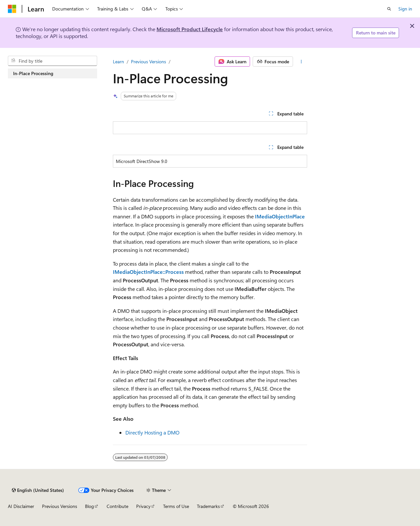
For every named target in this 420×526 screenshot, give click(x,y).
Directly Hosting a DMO (152, 432)
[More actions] (301, 62)
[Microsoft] (12, 9)
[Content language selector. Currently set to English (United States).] (38, 490)
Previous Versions (148, 61)
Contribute (117, 506)
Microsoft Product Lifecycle (190, 29)
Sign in (405, 9)
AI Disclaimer (21, 506)
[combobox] (52, 61)
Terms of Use (176, 506)
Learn (118, 61)
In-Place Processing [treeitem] (33, 73)
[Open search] (389, 9)
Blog (89, 506)
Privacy (143, 506)
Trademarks (208, 506)
